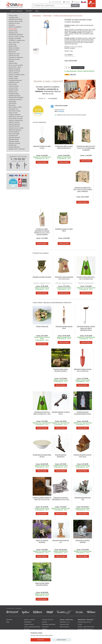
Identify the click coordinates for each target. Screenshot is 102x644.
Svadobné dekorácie (15, 115)
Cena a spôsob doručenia (32, 627)
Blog (8, 622)
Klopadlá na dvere (14, 82)
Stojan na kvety (13, 113)
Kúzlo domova (37, 16)
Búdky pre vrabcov (14, 50)
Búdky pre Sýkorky (14, 48)
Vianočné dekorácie (14, 124)
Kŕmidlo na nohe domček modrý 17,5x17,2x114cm (68, 16)
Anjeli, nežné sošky (14, 42)
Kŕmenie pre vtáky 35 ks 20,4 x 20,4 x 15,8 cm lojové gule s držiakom (83, 189)
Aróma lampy (13, 44)
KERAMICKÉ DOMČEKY (16, 35)
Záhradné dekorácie (14, 138)
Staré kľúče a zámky (15, 111)
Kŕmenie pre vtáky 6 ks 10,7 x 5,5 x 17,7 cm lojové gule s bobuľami (86, 148)
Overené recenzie (48, 620)
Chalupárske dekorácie (15, 80)
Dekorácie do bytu (14, 56)
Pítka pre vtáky (13, 16)
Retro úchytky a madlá (15, 107)
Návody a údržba (29, 620)
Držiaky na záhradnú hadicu (17, 75)
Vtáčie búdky (12, 101)
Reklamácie (28, 622)
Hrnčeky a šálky (13, 78)
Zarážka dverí (13, 145)
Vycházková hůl (13, 136)
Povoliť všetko (41, 640)
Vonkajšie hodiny (14, 18)
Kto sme (27, 629)
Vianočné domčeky (14, 126)
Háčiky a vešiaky (14, 77)
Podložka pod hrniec (15, 96)
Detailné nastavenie (61, 640)
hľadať (75, 5)
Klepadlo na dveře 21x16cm (42, 277)
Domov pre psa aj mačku (16, 65)
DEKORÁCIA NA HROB (16, 19)
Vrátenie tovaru (29, 624)
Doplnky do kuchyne (15, 71)
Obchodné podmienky (49, 624)
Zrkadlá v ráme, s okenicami (17, 149)
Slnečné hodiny (13, 31)
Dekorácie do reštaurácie (16, 58)
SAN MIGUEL (13, 103)
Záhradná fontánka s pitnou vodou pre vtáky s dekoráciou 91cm (86, 328)
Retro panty (12, 105)
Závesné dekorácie (14, 147)
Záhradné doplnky (14, 139)
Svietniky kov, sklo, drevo (16, 117)
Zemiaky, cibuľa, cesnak (16, 21)
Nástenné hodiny (14, 90)
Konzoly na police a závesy (16, 37)
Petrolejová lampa (14, 94)
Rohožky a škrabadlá (15, 38)
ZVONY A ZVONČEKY (15, 27)
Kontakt (68, 2)
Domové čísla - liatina (15, 67)
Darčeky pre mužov (14, 54)
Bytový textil (12, 52)
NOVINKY (29, 11)
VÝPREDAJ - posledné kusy (17, 40)
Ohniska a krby (13, 92)
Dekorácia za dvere (14, 59)
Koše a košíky (13, 84)
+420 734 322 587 (56, 2)
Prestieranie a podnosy (15, 99)
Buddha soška (13, 46)
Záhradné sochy (13, 33)
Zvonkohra (12, 25)
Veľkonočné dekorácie (15, 130)
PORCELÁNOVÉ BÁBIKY (16, 98)
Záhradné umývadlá (14, 143)
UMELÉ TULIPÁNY (14, 122)
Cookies (45, 629)
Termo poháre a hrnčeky (16, 118)
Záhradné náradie (14, 141)
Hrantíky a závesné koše (16, 120)
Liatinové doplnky (14, 86)
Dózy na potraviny (14, 73)
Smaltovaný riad (13, 109)
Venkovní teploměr (14, 132)
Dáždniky (11, 61)
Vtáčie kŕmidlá (13, 29)
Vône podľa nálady (14, 134)
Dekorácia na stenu (14, 23)
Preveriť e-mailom (78, 68)
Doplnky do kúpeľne (14, 69)
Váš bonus (77, 2)
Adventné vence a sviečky (16, 128)
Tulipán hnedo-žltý (42, 326)
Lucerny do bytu (13, 88)
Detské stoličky (13, 63)
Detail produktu (42, 162)
